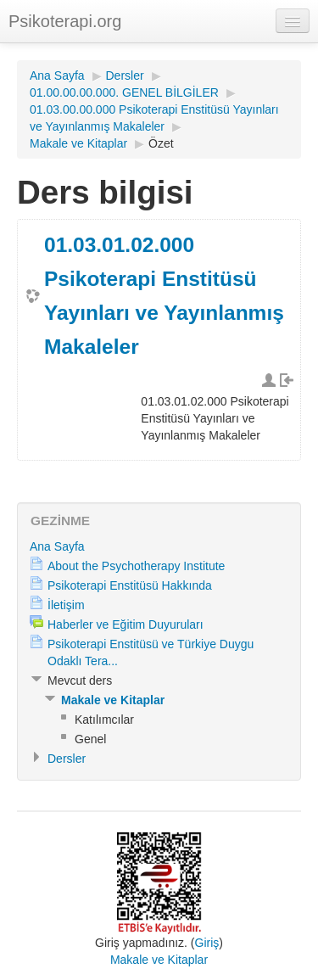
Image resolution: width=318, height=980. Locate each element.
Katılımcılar (104, 720)
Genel (90, 739)
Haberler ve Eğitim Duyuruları (126, 624)
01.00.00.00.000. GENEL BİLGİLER (124, 92)
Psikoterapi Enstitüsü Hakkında (130, 585)
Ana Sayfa (57, 76)
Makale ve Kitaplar (78, 143)
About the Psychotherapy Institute (136, 566)
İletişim (66, 605)
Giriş (207, 943)
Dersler (125, 76)
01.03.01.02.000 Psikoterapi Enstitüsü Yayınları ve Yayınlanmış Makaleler (164, 296)
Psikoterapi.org (65, 21)
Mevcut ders (80, 680)
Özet (161, 143)
